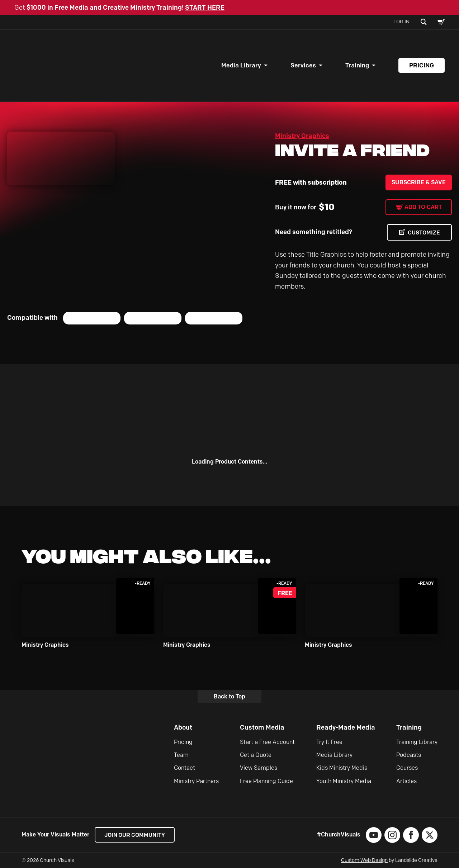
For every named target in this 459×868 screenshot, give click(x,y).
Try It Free (329, 742)
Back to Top (229, 696)
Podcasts (409, 755)
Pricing (422, 65)
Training (357, 65)
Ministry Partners (196, 781)
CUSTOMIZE (423, 233)
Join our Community (136, 835)
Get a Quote (256, 755)
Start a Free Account (267, 742)
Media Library (241, 65)
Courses (407, 768)
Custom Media (262, 728)
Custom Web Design (364, 860)
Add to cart (423, 207)
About (183, 728)
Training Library (417, 742)
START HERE (205, 8)
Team (181, 755)
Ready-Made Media (346, 728)
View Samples (259, 768)
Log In (401, 22)
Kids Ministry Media (342, 768)
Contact (184, 768)
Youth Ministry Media (344, 781)
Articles (406, 781)
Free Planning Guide (266, 781)
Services (303, 65)
